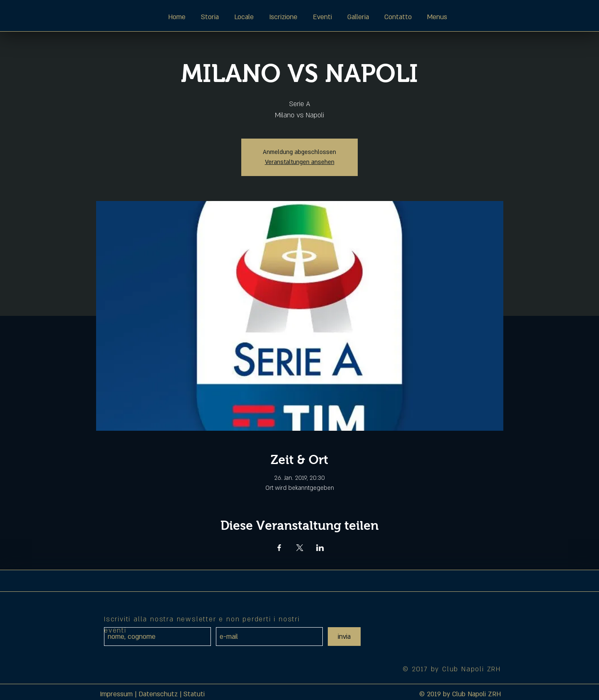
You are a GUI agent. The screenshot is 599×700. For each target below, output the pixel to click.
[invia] (344, 637)
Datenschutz (158, 694)
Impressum (116, 694)
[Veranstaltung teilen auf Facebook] (279, 548)
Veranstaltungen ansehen (300, 162)
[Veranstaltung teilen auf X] (300, 548)
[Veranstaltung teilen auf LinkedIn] (320, 548)
